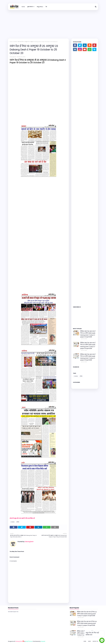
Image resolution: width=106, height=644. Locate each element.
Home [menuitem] (23, 7)
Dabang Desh (19, 641)
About (90, 641)
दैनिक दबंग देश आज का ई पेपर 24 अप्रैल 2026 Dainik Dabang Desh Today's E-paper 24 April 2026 (88, 334)
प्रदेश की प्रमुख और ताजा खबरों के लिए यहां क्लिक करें (22, 518)
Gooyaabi (43, 641)
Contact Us (95, 641)
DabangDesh (13, 57)
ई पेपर (18, 522)
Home (11, 42)
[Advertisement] (53, 23)
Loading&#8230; (85, 178)
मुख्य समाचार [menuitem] (30, 7)
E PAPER (15, 42)
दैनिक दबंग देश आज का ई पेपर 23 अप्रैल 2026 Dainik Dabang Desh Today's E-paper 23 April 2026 (88, 357)
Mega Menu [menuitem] (40, 7)
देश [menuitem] (46, 7)
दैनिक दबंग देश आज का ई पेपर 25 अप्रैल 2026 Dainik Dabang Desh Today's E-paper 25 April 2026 (88, 346)
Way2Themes (29, 641)
